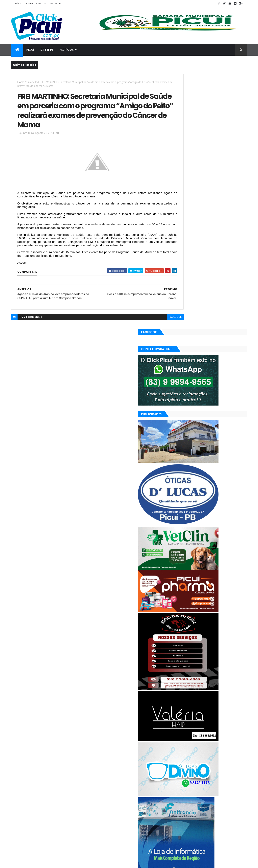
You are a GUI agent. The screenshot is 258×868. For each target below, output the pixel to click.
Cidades (193, 793)
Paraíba (237, 800)
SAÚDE (220, 807)
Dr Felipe (47, 50)
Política (193, 807)
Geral (195, 800)
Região (207, 807)
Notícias (67, 50)
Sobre (29, 3)
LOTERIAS (209, 800)
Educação (226, 793)
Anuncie (55, 3)
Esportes (181, 800)
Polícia (180, 807)
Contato (42, 3)
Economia (209, 793)
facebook (158, 340)
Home (21, 82)
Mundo (224, 800)
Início (19, 3)
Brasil (179, 793)
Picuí (30, 50)
